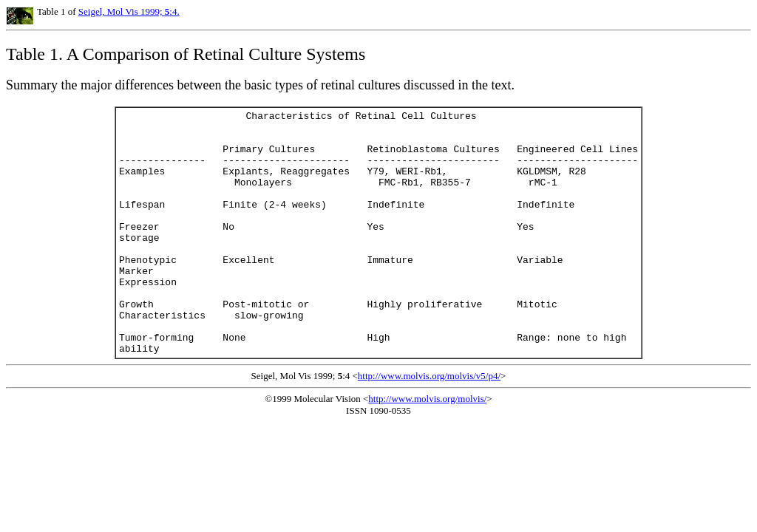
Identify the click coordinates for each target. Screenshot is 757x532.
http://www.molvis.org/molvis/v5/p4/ (429, 424)
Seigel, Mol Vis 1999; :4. (129, 11)
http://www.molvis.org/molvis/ (427, 447)
